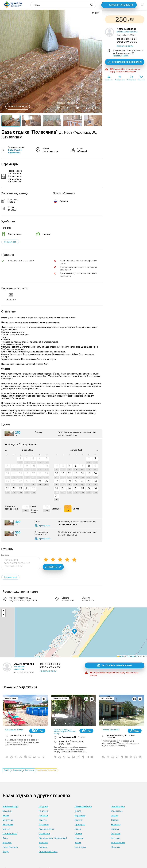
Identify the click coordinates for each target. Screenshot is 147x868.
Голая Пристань (10, 847)
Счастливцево (118, 806)
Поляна (78, 834)
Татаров (115, 820)
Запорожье (8, 824)
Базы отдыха (30, 770)
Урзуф (6, 852)
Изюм (78, 843)
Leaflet (121, 656)
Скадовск (116, 834)
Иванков (79, 838)
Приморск (80, 824)
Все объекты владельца (127, 32)
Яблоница (116, 824)
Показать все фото (18, 106)
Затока (6, 815)
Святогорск (80, 847)
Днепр (78, 811)
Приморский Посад (48, 852)
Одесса (6, 829)
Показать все (10, 242)
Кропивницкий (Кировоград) (53, 838)
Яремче (78, 820)
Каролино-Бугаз (47, 829)
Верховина (80, 815)
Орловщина (44, 834)
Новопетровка (118, 843)
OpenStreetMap (132, 656)
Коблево (43, 847)
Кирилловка (17, 770)
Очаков (115, 815)
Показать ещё (10, 577)
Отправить (53, 567)
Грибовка (43, 815)
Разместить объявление (121, 5)
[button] (74, 632)
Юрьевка (115, 847)
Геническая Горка (83, 806)
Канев (78, 829)
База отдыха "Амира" (14, 730)
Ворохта (43, 820)
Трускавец (44, 824)
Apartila (7, 770)
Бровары (7, 843)
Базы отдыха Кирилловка (15, 151)
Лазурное (43, 806)
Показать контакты (125, 46)
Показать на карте (121, 56)
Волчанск (43, 843)
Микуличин (8, 820)
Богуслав (115, 838)
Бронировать (45, 526)
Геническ (43, 811)
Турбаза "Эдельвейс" (111, 730)
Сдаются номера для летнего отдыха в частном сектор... (65, 732)
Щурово (115, 829)
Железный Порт (10, 806)
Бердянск (7, 811)
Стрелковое (117, 811)
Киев (5, 838)
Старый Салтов (10, 834)
